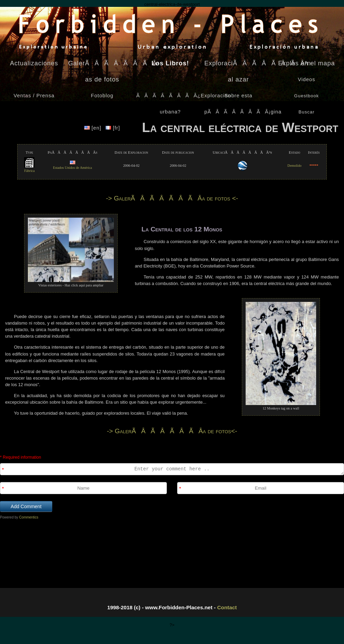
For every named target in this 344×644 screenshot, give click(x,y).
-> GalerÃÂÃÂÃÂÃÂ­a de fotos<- (172, 431)
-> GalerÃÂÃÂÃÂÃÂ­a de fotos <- (172, 198)
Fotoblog (102, 96)
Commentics (29, 517)
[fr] (113, 128)
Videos (307, 79)
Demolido (295, 166)
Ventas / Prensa (34, 96)
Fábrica (29, 168)
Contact (227, 607)
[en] (94, 128)
